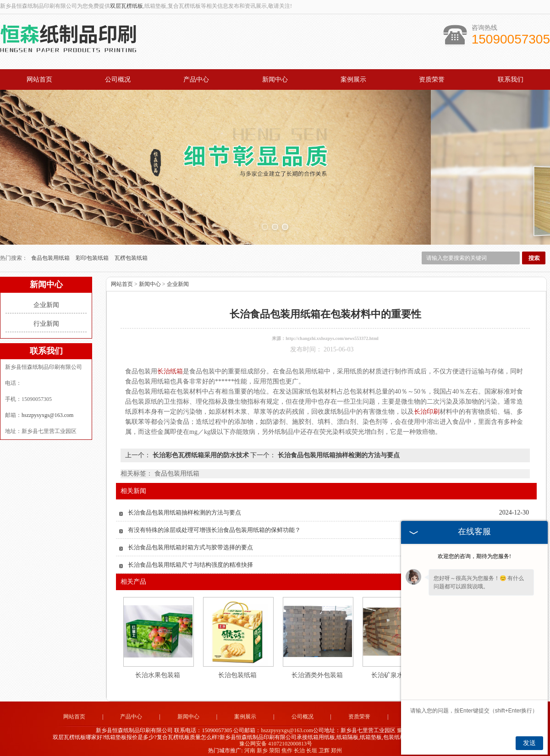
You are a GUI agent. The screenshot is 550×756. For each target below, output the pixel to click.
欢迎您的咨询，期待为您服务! (474, 556)
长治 (299, 745)
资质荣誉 (432, 79)
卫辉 (324, 745)
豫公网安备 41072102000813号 (276, 738)
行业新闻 (46, 318)
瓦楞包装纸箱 (131, 252)
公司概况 (118, 79)
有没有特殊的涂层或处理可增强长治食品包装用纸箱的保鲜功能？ (214, 524)
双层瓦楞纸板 (126, 6)
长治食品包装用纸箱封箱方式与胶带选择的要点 (190, 542)
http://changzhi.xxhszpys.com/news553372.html (332, 333)
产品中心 (196, 79)
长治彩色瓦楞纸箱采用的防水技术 (201, 450)
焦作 (287, 745)
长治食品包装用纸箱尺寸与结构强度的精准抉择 (190, 559)
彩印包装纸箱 (93, 252)
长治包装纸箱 (237, 670)
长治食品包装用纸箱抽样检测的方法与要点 (338, 450)
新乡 (262, 745)
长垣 (312, 745)
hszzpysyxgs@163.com (47, 410)
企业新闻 (46, 299)
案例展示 (353, 79)
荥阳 (275, 745)
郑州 (336, 745)
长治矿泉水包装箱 (397, 670)
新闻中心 (275, 79)
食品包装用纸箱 (51, 252)
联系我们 (511, 79)
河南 (250, 745)
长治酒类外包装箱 (317, 670)
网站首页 (39, 79)
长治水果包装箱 (158, 670)
